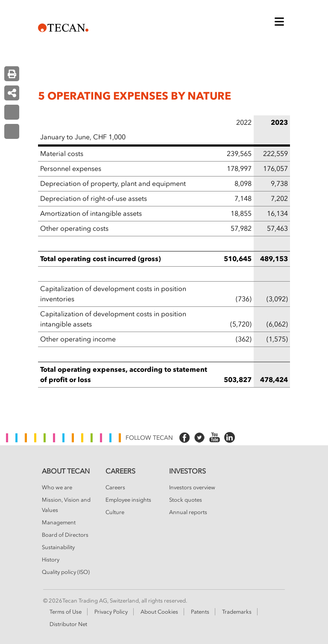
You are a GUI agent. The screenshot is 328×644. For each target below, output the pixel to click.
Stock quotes (186, 500)
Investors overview (192, 488)
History (51, 560)
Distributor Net (68, 624)
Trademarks (237, 612)
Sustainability (58, 547)
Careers (115, 488)
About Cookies (159, 612)
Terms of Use (66, 612)
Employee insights (128, 500)
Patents (200, 612)
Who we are (57, 488)
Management (59, 523)
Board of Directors (65, 535)
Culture (115, 512)
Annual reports (188, 512)
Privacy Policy (111, 612)
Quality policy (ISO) (66, 572)
